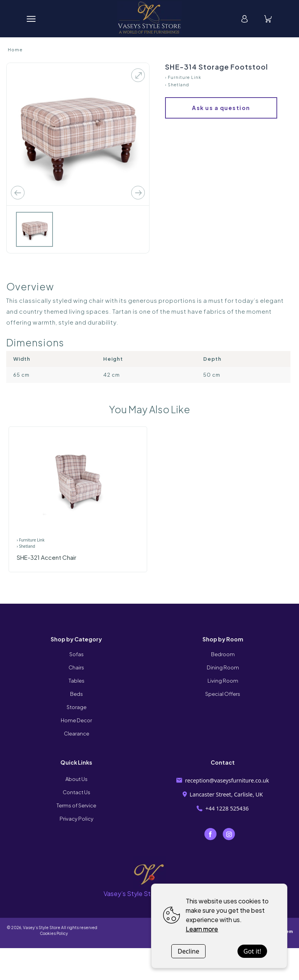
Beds (77, 694)
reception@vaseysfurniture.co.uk (223, 780)
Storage (77, 707)
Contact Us (77, 792)
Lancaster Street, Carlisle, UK (223, 794)
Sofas (77, 654)
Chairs (76, 667)
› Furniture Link (183, 77)
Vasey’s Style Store (42, 928)
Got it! (252, 951)
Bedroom (223, 654)
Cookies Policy (52, 933)
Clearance (77, 734)
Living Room (223, 681)
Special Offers (223, 694)
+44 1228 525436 (223, 808)
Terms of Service (76, 805)
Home (15, 50)
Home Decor (76, 720)
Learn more (202, 929)
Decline (188, 951)
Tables (77, 681)
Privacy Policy (77, 819)
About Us (77, 779)
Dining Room (223, 667)
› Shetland (177, 85)
